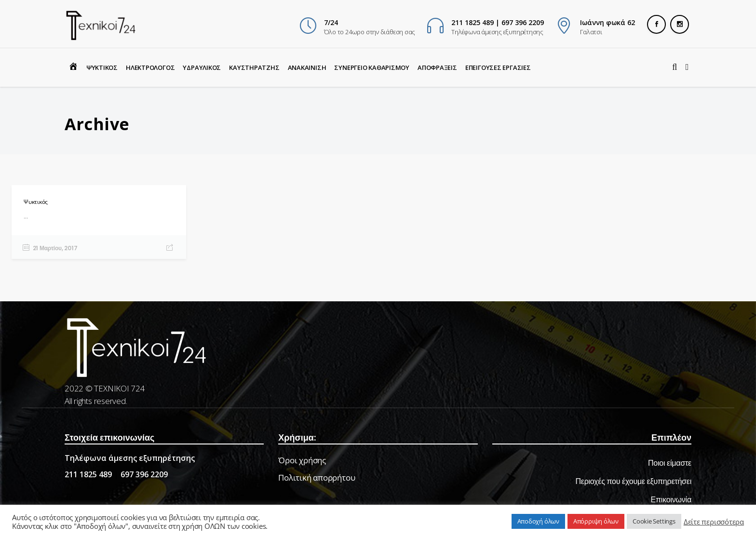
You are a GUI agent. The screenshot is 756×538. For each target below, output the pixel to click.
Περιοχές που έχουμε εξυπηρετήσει (633, 481)
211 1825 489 (88, 474)
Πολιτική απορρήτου (317, 477)
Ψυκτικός (36, 202)
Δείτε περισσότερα (714, 522)
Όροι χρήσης (302, 460)
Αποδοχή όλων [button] (538, 521)
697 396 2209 (144, 474)
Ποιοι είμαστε (670, 463)
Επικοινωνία (671, 500)
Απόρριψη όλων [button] (596, 521)
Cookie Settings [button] (654, 521)
